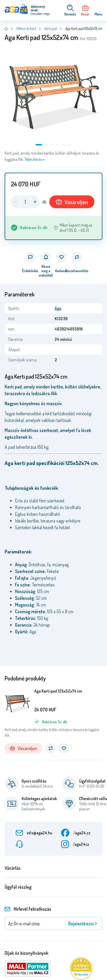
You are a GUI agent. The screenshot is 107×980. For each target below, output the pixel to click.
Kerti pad (51, 28)
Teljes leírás (33, 159)
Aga (58, 308)
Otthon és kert (26, 28)
